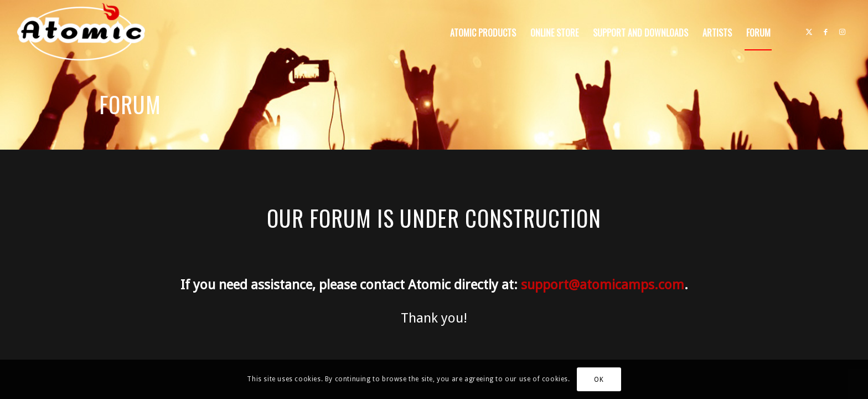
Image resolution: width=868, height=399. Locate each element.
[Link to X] (809, 32)
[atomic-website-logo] (81, 33)
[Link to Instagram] (843, 32)
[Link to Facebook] (826, 32)
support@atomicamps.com (603, 285)
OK (599, 380)
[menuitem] (483, 33)
